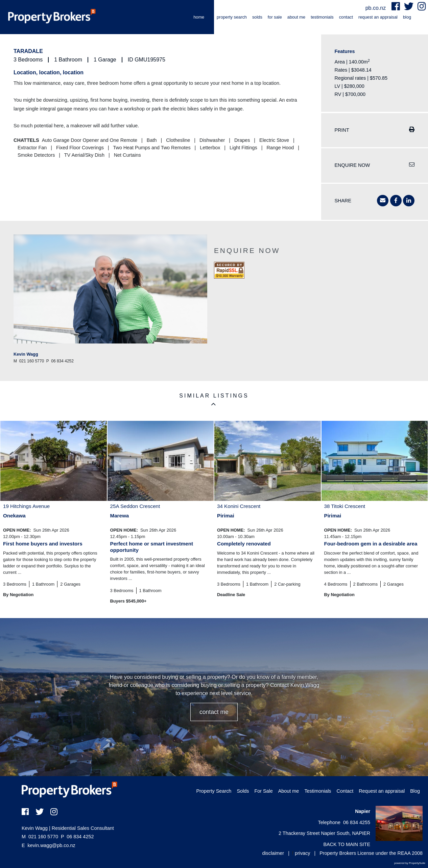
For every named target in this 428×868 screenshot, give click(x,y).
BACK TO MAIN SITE (347, 844)
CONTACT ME (214, 712)
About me (296, 17)
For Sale (275, 17)
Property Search (232, 17)
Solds (257, 17)
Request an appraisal (378, 17)
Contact (346, 17)
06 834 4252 (77, 837)
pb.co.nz (376, 8)
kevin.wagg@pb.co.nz (52, 845)
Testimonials (322, 17)
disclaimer (273, 853)
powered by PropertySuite (410, 863)
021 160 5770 (40, 837)
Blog (407, 17)
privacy (303, 853)
